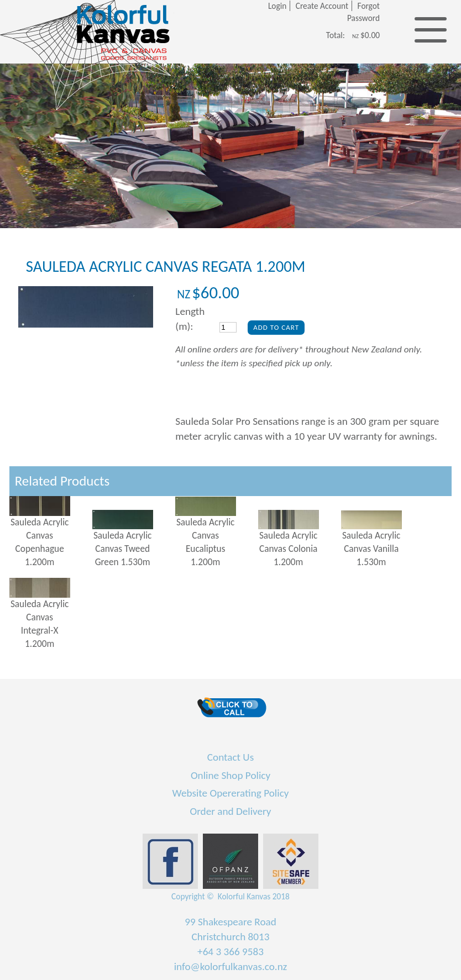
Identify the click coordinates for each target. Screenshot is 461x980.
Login (277, 6)
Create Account (322, 6)
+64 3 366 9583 (230, 952)
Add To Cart (276, 327)
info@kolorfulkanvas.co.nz (231, 966)
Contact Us (230, 757)
